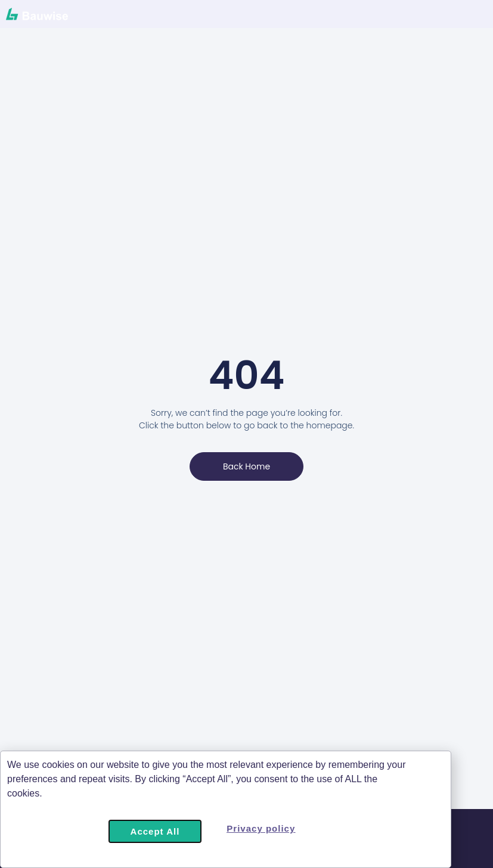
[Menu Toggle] (415, 18)
